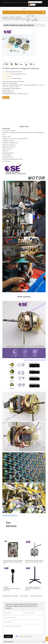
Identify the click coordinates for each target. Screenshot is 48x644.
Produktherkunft (7, 74)
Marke (4, 72)
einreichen (8, 636)
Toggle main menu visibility (43, 12)
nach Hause (5, 17)
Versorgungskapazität (8, 78)
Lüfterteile (18, 17)
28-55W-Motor (15, 596)
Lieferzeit (5, 76)
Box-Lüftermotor (24, 596)
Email (6, 98)
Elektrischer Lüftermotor (36, 596)
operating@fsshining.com (11, 2)
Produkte (12, 17)
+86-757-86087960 (24, 2)
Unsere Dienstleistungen (10, 515)
